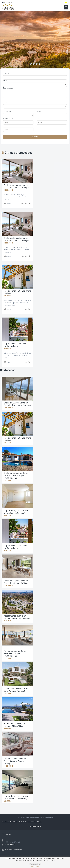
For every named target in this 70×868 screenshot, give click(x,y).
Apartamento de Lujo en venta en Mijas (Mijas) (15, 725)
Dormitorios (7, 111)
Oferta (5, 81)
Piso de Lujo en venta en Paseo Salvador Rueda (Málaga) (15, 761)
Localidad (7, 95)
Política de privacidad (9, 822)
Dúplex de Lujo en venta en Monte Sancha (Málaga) (16, 512)
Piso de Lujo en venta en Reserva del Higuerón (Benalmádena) (15, 653)
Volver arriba (35, 826)
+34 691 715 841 (8, 2)
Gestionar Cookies (35, 822)
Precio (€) (40, 119)
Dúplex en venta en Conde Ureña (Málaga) (16, 547)
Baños (39, 111)
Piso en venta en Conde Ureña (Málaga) (17, 439)
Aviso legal (23, 822)
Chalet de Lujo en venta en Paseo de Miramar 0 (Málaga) (17, 582)
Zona (5, 102)
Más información (35, 866)
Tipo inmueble (8, 88)
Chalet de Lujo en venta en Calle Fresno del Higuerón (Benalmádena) (16, 475)
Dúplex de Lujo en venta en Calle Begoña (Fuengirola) (16, 797)
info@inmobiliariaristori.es (13, 850)
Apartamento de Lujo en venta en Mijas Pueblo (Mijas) (17, 617)
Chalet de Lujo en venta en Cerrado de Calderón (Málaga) (17, 404)
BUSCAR (35, 137)
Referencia (7, 74)
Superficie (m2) (8, 119)
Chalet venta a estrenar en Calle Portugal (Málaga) (16, 690)
